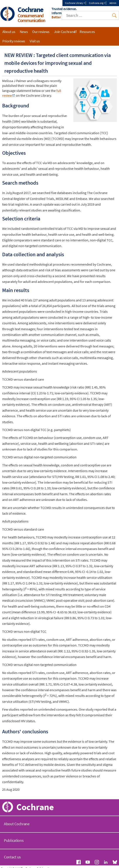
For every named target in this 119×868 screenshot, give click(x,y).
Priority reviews (14, 41)
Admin (113, 3)
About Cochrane (17, 824)
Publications (14, 840)
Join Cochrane (65, 32)
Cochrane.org (96, 3)
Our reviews (41, 32)
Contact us (12, 857)
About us (9, 32)
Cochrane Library (74, 3)
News (24, 32)
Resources (87, 32)
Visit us (35, 41)
